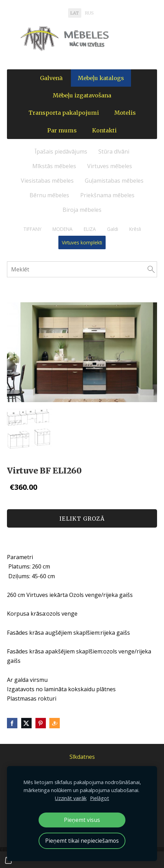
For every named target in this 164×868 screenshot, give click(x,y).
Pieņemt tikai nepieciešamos (82, 841)
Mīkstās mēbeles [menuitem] (54, 166)
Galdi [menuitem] (113, 229)
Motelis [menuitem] (125, 113)
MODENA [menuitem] (63, 229)
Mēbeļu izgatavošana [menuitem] (82, 95)
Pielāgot (100, 798)
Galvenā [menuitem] (51, 78)
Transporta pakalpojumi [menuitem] (64, 113)
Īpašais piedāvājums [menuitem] (61, 151)
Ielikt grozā (82, 519)
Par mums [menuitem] (62, 130)
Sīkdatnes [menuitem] (82, 757)
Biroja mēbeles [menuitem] (82, 210)
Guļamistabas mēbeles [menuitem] (114, 181)
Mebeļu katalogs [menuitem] (101, 78)
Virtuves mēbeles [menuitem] (110, 166)
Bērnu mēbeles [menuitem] (49, 195)
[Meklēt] (82, 269)
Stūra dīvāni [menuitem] (114, 151)
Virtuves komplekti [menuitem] (82, 242)
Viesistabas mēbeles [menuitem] (47, 181)
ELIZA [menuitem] (90, 229)
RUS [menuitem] (89, 13)
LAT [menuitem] (75, 13)
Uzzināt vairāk (71, 798)
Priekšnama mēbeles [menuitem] (107, 195)
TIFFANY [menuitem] (32, 229)
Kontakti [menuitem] (104, 130)
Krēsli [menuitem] (135, 229)
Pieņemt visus (82, 820)
